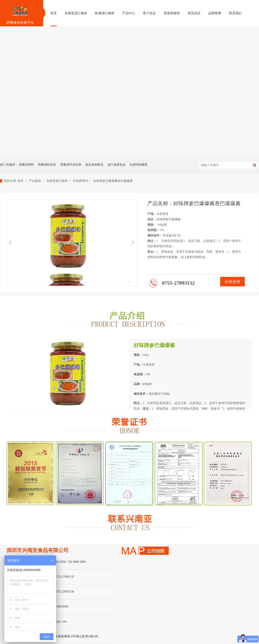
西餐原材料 (27, 165)
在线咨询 (232, 282)
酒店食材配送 (94, 165)
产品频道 (35, 181)
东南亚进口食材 (57, 181)
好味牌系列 (81, 181)
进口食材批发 (117, 165)
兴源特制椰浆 (139, 165)
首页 (21, 181)
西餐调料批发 (47, 165)
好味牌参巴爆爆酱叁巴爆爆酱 (113, 181)
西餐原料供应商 (71, 165)
